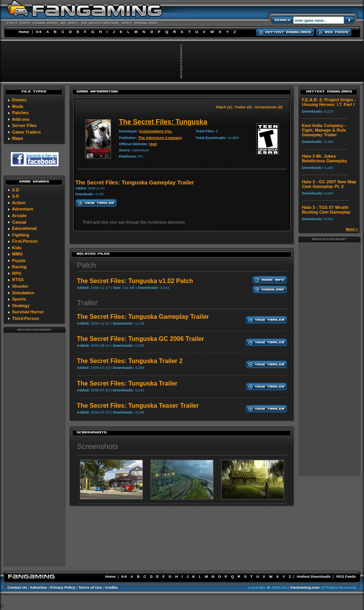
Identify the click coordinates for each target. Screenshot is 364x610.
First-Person (25, 241)
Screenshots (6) (269, 107)
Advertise (38, 587)
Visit (153, 144)
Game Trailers (26, 132)
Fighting (21, 235)
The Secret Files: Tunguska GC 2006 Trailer (140, 339)
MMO (17, 254)
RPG (17, 273)
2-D (16, 190)
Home (24, 32)
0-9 (39, 32)
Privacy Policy (63, 587)
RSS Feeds (346, 576)
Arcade (19, 215)
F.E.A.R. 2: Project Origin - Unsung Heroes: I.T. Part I (329, 102)
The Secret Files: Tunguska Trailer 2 (130, 361)
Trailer (87, 303)
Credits (111, 587)
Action (19, 203)
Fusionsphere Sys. (156, 131)
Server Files (24, 125)
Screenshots (98, 446)
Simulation (23, 293)
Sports (19, 299)
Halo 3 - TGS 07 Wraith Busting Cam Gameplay (326, 210)
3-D (16, 196)
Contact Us (17, 587)
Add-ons (21, 119)
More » (352, 229)
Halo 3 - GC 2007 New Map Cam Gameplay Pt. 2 (329, 184)
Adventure (23, 209)
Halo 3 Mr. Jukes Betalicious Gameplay (324, 158)
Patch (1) (224, 107)
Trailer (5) (243, 107)
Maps (18, 138)
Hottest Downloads (314, 576)
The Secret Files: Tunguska (163, 122)
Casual (19, 222)
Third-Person (26, 318)
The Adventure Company (160, 138)
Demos (19, 100)
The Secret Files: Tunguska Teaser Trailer (138, 406)
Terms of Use (90, 587)
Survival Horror (28, 312)
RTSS (18, 280)
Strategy (21, 306)
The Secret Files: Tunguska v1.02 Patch (135, 281)
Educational (24, 228)
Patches (20, 113)
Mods (18, 106)
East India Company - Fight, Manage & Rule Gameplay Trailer (324, 130)
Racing (19, 267)
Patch (86, 265)
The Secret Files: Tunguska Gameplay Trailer (143, 317)
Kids (17, 248)
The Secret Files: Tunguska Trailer (127, 383)
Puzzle (19, 261)
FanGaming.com (305, 587)
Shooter (20, 286)
